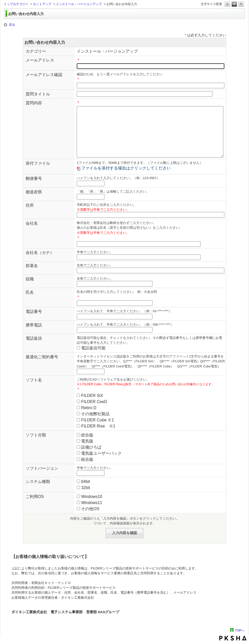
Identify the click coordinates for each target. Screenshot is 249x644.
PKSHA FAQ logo (233, 638)
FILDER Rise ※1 (98, 426)
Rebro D (89, 408)
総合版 (87, 435)
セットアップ (42, 4)
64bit (85, 482)
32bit (85, 488)
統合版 (87, 459)
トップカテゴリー (16, 4)
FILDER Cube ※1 (97, 420)
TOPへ (240, 630)
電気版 (87, 441)
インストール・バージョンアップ (79, 4)
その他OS (90, 509)
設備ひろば (91, 447)
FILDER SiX (92, 396)
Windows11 (92, 503)
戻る (12, 25)
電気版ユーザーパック (101, 453)
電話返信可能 (93, 348)
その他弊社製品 (95, 414)
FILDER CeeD (94, 402)
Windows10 (92, 497)
